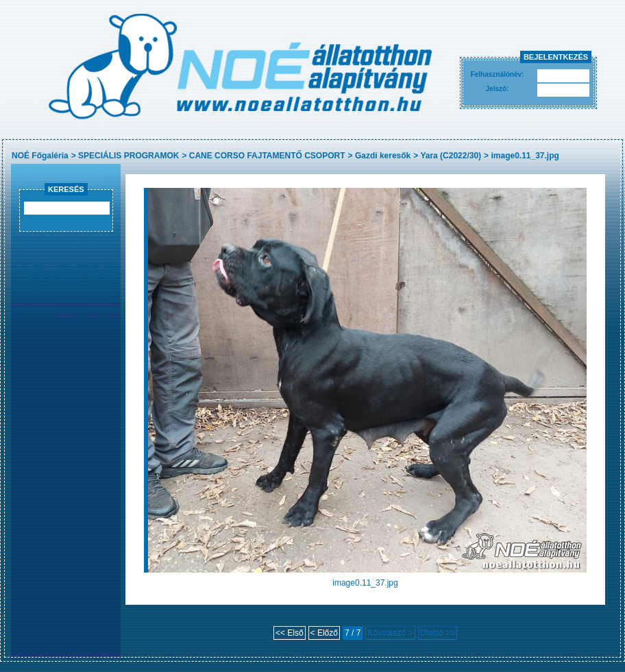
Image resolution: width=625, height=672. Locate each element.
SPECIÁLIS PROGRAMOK (128, 156)
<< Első (290, 633)
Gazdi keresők (383, 156)
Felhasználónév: (498, 74)
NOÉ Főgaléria (40, 156)
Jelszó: (498, 89)
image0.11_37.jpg (525, 156)
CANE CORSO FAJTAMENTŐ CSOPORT (267, 156)
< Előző (324, 633)
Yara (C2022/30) (451, 156)
